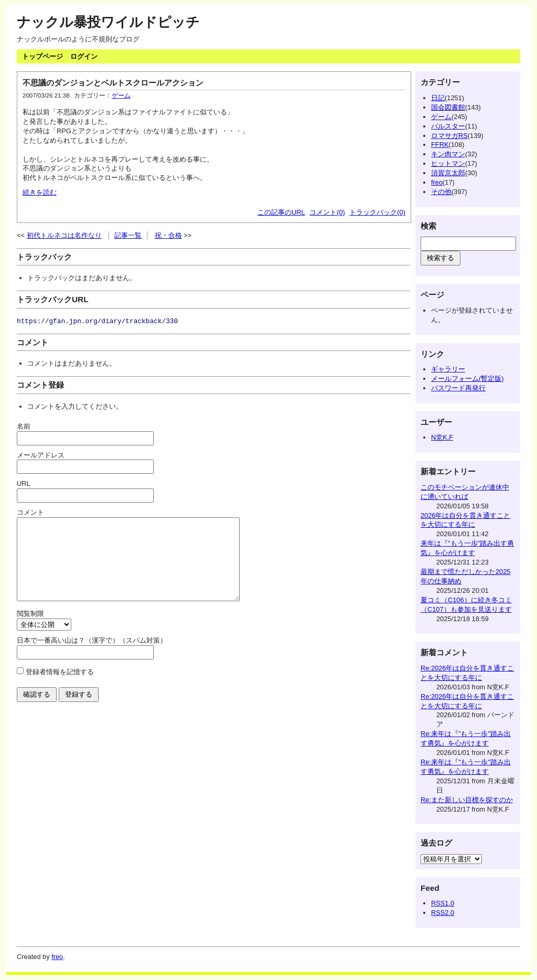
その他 (441, 192)
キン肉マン (448, 154)
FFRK (440, 145)
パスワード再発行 (458, 388)
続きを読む (40, 192)
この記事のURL (281, 212)
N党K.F (442, 437)
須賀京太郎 (448, 173)
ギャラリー (448, 369)
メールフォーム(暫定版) (468, 379)
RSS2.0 (443, 913)
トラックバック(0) (377, 212)
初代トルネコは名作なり (64, 235)
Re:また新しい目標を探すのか (467, 800)
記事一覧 (128, 235)
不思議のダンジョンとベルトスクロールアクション (113, 83)
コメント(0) (327, 212)
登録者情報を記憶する (60, 688)
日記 (438, 98)
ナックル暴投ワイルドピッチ (108, 22)
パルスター (448, 126)
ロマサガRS (449, 136)
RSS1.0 (443, 903)
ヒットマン (448, 163)
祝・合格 (168, 235)
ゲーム (121, 95)
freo (437, 182)
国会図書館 (448, 107)
